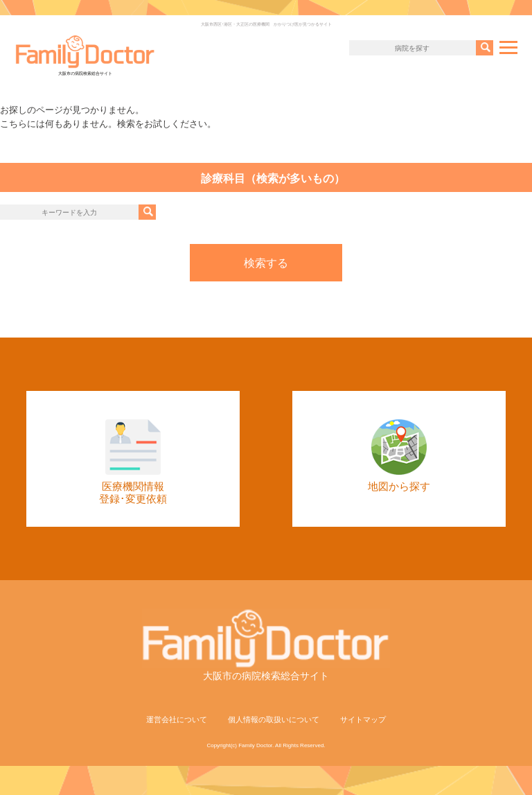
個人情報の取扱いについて (274, 719)
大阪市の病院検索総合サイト (85, 55)
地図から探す (399, 456)
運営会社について (177, 719)
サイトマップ (363, 719)
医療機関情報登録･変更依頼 (133, 462)
